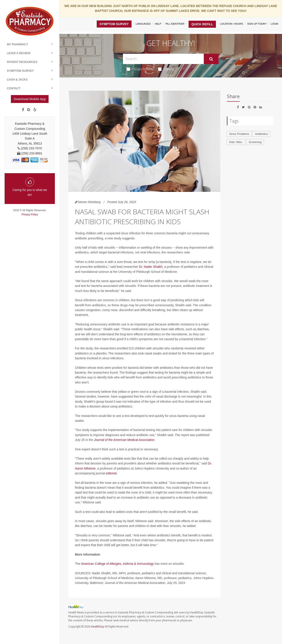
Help (158, 24)
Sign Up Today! (257, 24)
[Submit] (211, 59)
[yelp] (35, 110)
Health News (139, 69)
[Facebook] (23, 110)
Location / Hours (232, 24)
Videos (166, 69)
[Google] (29, 110)
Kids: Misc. (236, 142)
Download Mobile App (30, 99)
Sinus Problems (239, 134)
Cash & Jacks (17, 80)
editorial (111, 473)
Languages (143, 24)
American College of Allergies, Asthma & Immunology (118, 564)
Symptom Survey (20, 71)
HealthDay (97, 627)
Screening (255, 142)
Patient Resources (22, 62)
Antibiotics (261, 134)
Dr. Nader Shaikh (151, 267)
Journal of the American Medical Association (124, 440)
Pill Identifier (175, 24)
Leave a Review (19, 53)
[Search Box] (163, 59)
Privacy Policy (30, 215)
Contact (14, 88)
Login (275, 24)
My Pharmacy (18, 44)
